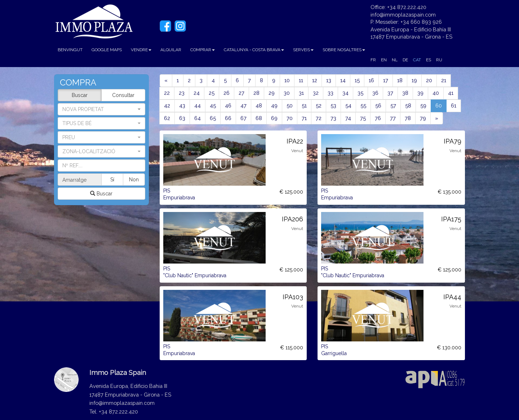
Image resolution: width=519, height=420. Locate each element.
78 (408, 118)
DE (405, 60)
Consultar (123, 95)
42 (167, 105)
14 (343, 80)
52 (319, 105)
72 (319, 118)
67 (243, 118)
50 (290, 105)
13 (329, 80)
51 (304, 105)
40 (436, 93)
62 (167, 118)
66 (228, 118)
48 (259, 105)
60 (441, 105)
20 (429, 80)
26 (227, 93)
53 (333, 105)
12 (315, 80)
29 (272, 93)
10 (287, 80)
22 (167, 93)
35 (360, 93)
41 (451, 93)
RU (439, 60)
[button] (101, 123)
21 (444, 80)
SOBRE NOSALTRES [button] (344, 50)
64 (198, 118)
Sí (113, 180)
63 (182, 118)
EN (384, 60)
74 (348, 118)
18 (400, 80)
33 (331, 93)
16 (371, 80)
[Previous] (166, 81)
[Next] (437, 118)
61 (454, 105)
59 (423, 105)
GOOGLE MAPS (107, 50)
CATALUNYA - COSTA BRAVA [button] (254, 50)
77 (393, 118)
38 (405, 93)
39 (420, 93)
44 (198, 105)
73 (333, 118)
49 (274, 105)
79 (423, 118)
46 (228, 105)
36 (375, 93)
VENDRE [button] (141, 50)
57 (393, 105)
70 (290, 118)
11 (301, 80)
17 (386, 80)
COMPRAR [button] (203, 50)
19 (414, 80)
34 (345, 93)
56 (378, 105)
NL (395, 60)
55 (363, 105)
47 (243, 105)
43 (182, 105)
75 (363, 118)
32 (316, 93)
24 (197, 93)
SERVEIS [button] (303, 50)
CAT (417, 60)
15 (357, 80)
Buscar (80, 95)
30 (287, 93)
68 (259, 118)
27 (241, 93)
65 (213, 118)
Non (134, 180)
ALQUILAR (171, 50)
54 (348, 105)
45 (213, 105)
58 (408, 105)
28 (256, 93)
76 (378, 118)
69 (274, 118)
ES (429, 60)
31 (301, 93)
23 (182, 93)
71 (304, 118)
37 (390, 93)
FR (373, 60)
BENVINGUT (70, 50)
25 (212, 93)
